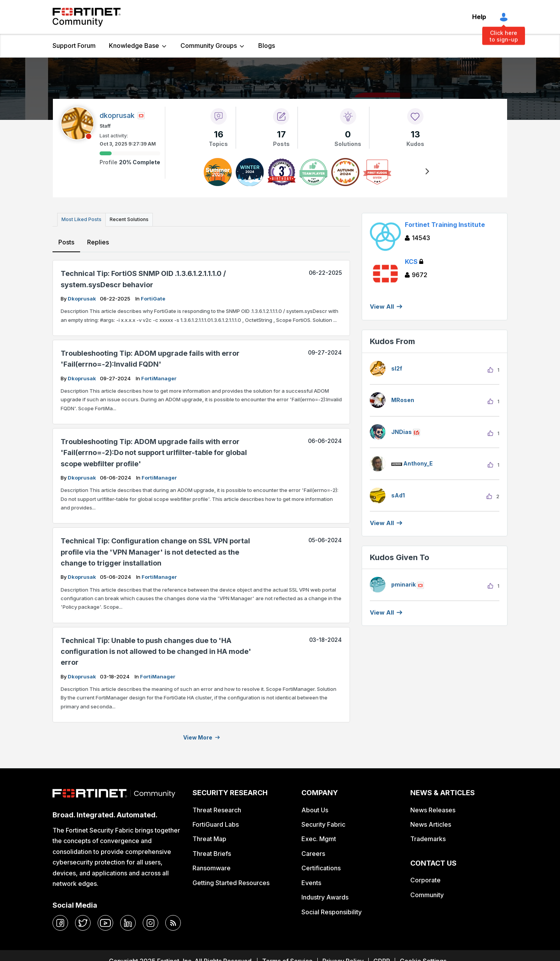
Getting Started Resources (231, 881)
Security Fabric (323, 822)
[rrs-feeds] (173, 921)
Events (311, 881)
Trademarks (428, 837)
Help (479, 17)
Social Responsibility (332, 910)
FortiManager (159, 376)
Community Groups (209, 46)
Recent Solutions (126, 219)
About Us (315, 808)
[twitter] (83, 921)
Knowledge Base (134, 46)
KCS (414, 262)
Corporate (425, 878)
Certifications (321, 866)
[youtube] (105, 921)
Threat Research (217, 808)
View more (198, 735)
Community (427, 893)
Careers (313, 852)
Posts (66, 240)
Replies (98, 240)
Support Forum (74, 46)
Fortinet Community (87, 17)
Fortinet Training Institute (445, 225)
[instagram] (150, 921)
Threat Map (209, 837)
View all (382, 523)
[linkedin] (128, 921)
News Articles (431, 822)
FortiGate (153, 297)
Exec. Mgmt (319, 837)
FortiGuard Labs (216, 822)
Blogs (267, 46)
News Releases (433, 808)
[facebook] (60, 921)
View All (382, 307)
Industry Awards (325, 895)
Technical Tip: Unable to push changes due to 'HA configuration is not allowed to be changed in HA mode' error (156, 650)
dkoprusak (82, 297)
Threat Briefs (212, 852)
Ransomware (212, 866)
